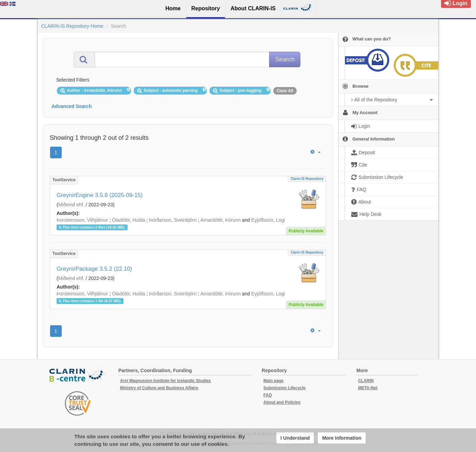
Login (456, 3)
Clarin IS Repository (307, 179)
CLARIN (366, 381)
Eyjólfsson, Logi (268, 220)
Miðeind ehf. (71, 205)
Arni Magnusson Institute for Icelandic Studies (165, 381)
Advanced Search (72, 106)
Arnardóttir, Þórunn (221, 220)
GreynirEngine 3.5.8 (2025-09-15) (100, 195)
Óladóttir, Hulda (129, 220)
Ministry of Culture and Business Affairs (159, 388)
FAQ (268, 395)
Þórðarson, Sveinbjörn (173, 220)
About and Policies (282, 402)
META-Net (368, 388)
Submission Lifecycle (284, 388)
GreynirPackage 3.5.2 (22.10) (94, 269)
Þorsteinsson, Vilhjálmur (82, 220)
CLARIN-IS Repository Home (72, 26)
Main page (273, 381)
